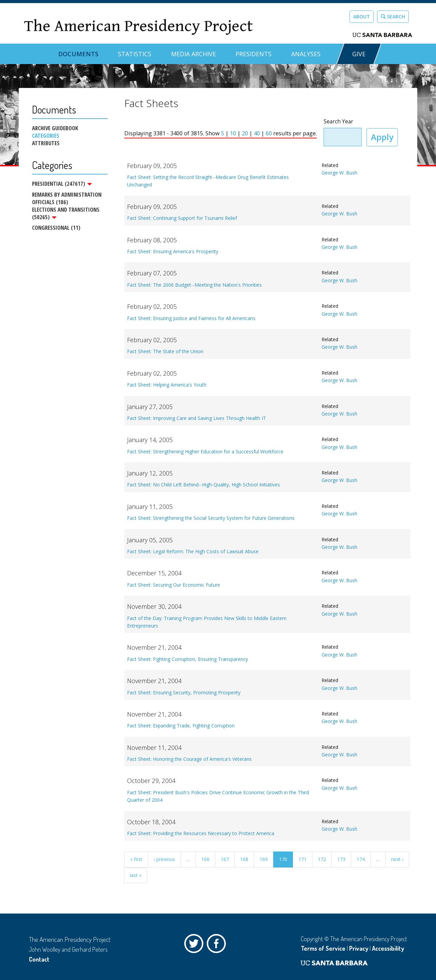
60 (269, 133)
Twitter (196, 945)
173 (341, 859)
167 (225, 859)
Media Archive (193, 54)
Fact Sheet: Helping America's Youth (167, 385)
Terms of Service (323, 948)
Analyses (306, 54)
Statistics (135, 54)
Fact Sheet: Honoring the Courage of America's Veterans (189, 759)
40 (257, 133)
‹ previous (164, 859)
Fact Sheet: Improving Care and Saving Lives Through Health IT (197, 418)
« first (136, 859)
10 (233, 133)
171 (302, 859)
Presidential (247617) (62, 184)
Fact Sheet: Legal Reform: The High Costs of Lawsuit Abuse (193, 551)
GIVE (359, 54)
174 (361, 859)
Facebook (218, 945)
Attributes (46, 143)
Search (393, 17)
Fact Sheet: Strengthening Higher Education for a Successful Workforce (205, 451)
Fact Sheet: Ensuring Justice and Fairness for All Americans (191, 318)
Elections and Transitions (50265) (66, 213)
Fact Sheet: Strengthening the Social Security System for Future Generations (211, 518)
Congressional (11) (56, 228)
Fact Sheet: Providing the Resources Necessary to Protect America (201, 833)
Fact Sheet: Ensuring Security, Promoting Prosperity (184, 692)
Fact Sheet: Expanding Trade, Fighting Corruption (181, 726)
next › (397, 859)
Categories (46, 136)
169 (264, 859)
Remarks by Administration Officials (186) (67, 198)
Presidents (253, 54)
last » (136, 875)
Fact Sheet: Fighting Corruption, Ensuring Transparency (188, 659)
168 (244, 859)
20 (245, 133)
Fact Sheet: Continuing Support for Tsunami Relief (182, 218)
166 (205, 859)
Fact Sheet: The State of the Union (165, 351)
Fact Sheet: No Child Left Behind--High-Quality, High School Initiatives (204, 485)
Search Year (338, 122)
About (362, 17)
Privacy (359, 948)
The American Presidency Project (138, 26)
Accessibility (388, 948)
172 (322, 859)
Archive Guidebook (55, 128)
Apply (382, 137)
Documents (78, 54)
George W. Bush (339, 173)
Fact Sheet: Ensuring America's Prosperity (173, 251)
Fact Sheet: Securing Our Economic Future (174, 585)
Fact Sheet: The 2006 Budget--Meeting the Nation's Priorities (194, 285)
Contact (39, 959)
